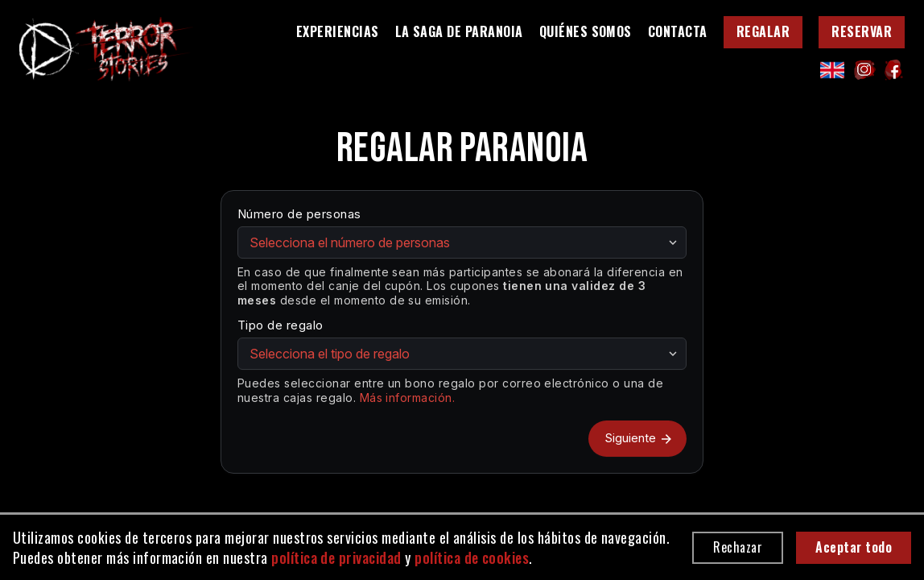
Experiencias (338, 32)
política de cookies (472, 557)
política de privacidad (336, 557)
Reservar (862, 31)
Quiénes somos (586, 32)
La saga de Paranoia (459, 32)
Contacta (678, 32)
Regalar (763, 31)
